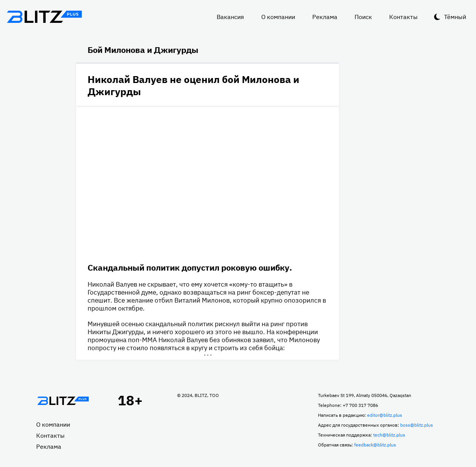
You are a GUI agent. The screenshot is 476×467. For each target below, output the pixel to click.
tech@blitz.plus (389, 435)
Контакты (403, 17)
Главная (63, 401)
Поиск (363, 17)
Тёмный (455, 17)
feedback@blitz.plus (375, 445)
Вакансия (230, 17)
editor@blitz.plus (385, 415)
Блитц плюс (44, 17)
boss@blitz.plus (417, 425)
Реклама (325, 17)
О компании (278, 17)
